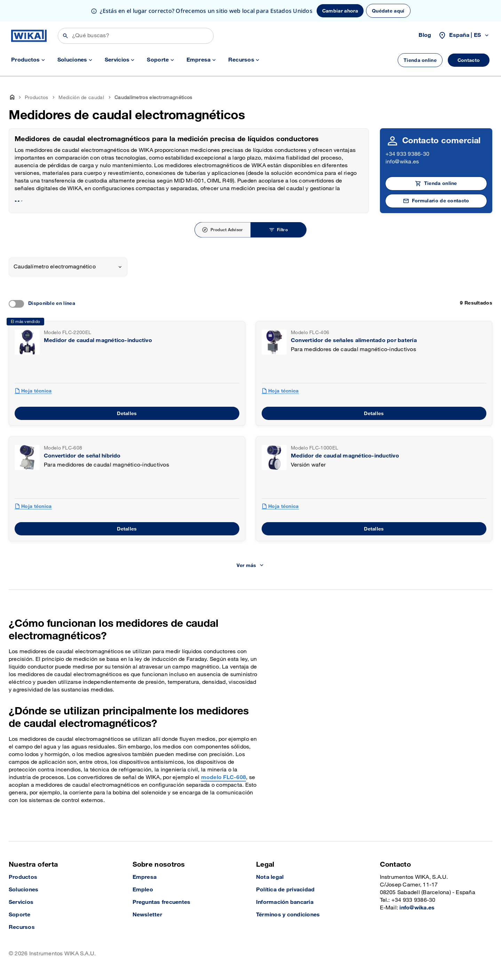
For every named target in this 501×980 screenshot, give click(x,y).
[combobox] (68, 267)
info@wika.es (402, 162)
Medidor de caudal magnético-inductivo (98, 341)
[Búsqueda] (136, 36)
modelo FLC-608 (224, 777)
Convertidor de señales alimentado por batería (354, 341)
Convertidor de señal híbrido (82, 456)
